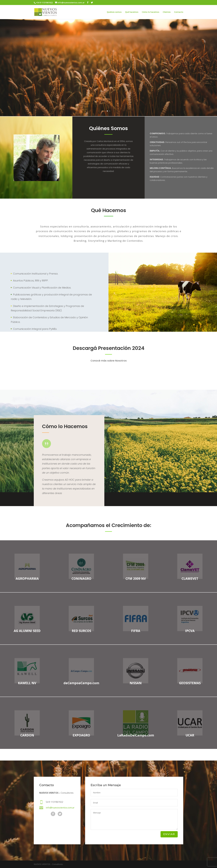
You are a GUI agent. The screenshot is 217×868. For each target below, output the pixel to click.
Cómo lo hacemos (151, 12)
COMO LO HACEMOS (109, 82)
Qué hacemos (132, 12)
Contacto (179, 12)
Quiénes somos (114, 12)
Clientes (167, 12)
